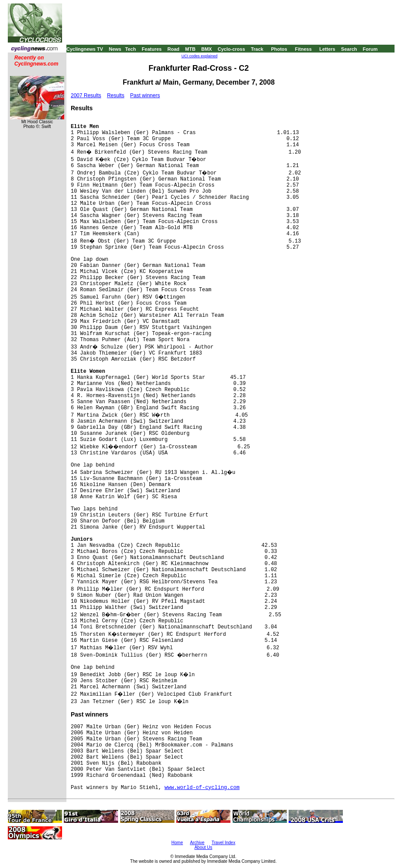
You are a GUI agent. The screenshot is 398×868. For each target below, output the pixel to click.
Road (174, 49)
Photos (279, 49)
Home (177, 843)
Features (152, 49)
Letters (327, 49)
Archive (197, 843)
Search (349, 49)
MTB (191, 49)
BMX (207, 49)
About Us (203, 847)
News (115, 49)
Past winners (145, 95)
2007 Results (86, 95)
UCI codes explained (199, 56)
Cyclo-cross (232, 49)
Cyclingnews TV (85, 49)
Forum (370, 49)
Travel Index (224, 843)
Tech (130, 49)
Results (115, 95)
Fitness (303, 49)
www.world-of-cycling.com (202, 788)
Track (257, 49)
